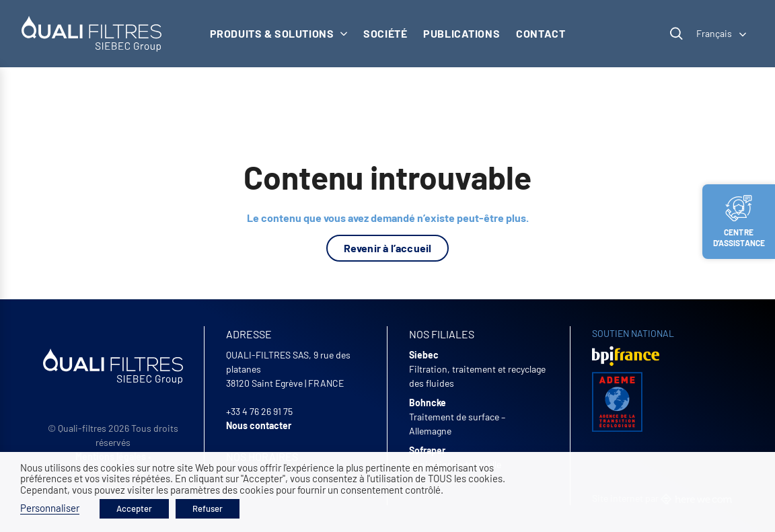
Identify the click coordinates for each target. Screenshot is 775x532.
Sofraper (427, 450)
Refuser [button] (208, 508)
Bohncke (428, 403)
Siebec (424, 355)
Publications (462, 33)
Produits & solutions (279, 33)
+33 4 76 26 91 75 (259, 411)
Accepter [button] (134, 508)
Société (385, 33)
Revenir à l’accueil (388, 248)
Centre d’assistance (739, 221)
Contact (541, 33)
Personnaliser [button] (50, 508)
